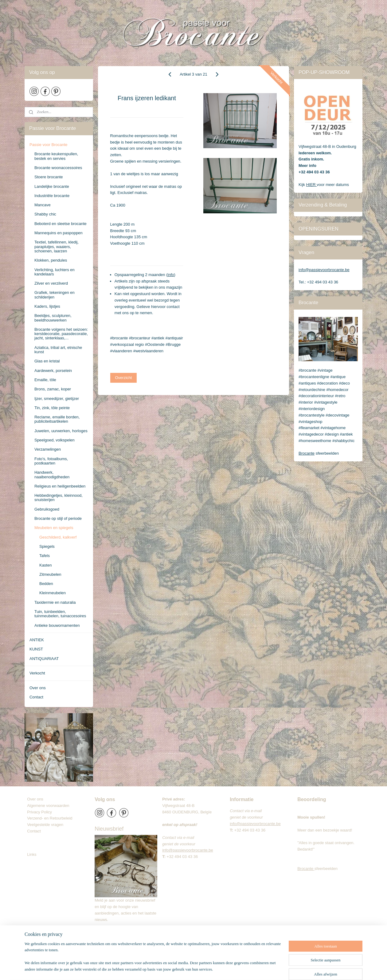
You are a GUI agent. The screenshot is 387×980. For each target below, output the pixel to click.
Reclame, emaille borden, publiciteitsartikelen (57, 419)
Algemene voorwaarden (48, 806)
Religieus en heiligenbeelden (60, 486)
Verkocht (37, 673)
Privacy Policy (39, 812)
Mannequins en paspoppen (59, 233)
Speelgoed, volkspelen (55, 440)
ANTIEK (37, 640)
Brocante (307, 453)
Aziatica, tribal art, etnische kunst (58, 350)
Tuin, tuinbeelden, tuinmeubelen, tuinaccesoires (60, 614)
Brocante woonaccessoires (58, 168)
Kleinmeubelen (53, 593)
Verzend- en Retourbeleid (50, 818)
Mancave (43, 205)
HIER (312, 185)
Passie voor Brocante (49, 145)
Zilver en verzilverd (51, 283)
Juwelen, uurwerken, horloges (61, 431)
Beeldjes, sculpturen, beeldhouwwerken (53, 318)
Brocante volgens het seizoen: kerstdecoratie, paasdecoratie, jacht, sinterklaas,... (61, 334)
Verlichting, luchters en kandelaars (55, 272)
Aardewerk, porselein (53, 371)
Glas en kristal (47, 361)
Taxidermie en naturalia (55, 602)
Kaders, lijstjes (47, 306)
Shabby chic (45, 214)
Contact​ (36, 831)
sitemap (188, 969)
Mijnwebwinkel (267, 969)
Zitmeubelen (50, 574)
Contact (36, 697)
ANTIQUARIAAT (44, 659)
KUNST (36, 649)
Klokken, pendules (51, 260)
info (171, 275)
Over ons (38, 688)
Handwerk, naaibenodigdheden (52, 474)
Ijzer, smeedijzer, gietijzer (57, 399)
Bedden (46, 584)
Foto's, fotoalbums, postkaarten (51, 461)
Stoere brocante (49, 177)
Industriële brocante (52, 196)
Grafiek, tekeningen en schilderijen (55, 295)
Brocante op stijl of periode (58, 518)
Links (32, 854)
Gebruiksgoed (47, 509)
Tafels (45, 556)
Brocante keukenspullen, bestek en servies (56, 156)
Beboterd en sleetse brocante (61, 224)
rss (199, 969)
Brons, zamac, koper (53, 389)
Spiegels (47, 546)
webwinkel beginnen (219, 969)
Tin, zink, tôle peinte (52, 408)
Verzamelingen (48, 449)
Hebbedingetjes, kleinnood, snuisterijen (59, 498)
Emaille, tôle (45, 380)
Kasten (45, 565)
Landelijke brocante (52, 186)
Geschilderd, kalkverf (58, 537)
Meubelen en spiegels (54, 528)
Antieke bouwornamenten (57, 625)
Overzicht (124, 378)
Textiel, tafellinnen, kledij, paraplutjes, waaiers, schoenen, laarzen (57, 247)
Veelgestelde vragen (45, 825)
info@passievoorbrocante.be (324, 270)
